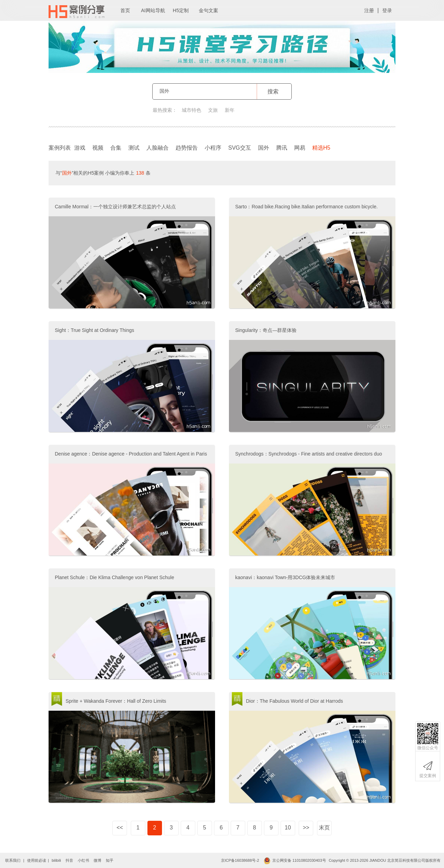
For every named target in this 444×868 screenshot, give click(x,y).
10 (288, 828)
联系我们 (13, 860)
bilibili (56, 860)
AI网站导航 (153, 10)
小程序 (213, 148)
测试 (134, 148)
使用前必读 (37, 860)
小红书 (83, 860)
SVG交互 (240, 148)
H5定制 (181, 10)
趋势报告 (187, 148)
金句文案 (208, 10)
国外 (264, 148)
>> (306, 828)
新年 (230, 110)
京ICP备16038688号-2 (240, 860)
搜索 (273, 91)
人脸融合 (157, 148)
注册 (369, 10)
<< (120, 828)
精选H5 (323, 146)
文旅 (213, 110)
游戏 (80, 148)
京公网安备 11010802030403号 (295, 860)
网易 (300, 148)
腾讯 (282, 148)
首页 (125, 10)
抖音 (69, 860)
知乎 (110, 860)
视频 (98, 148)
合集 (116, 148)
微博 (97, 860)
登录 (387, 10)
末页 (324, 828)
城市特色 (191, 110)
